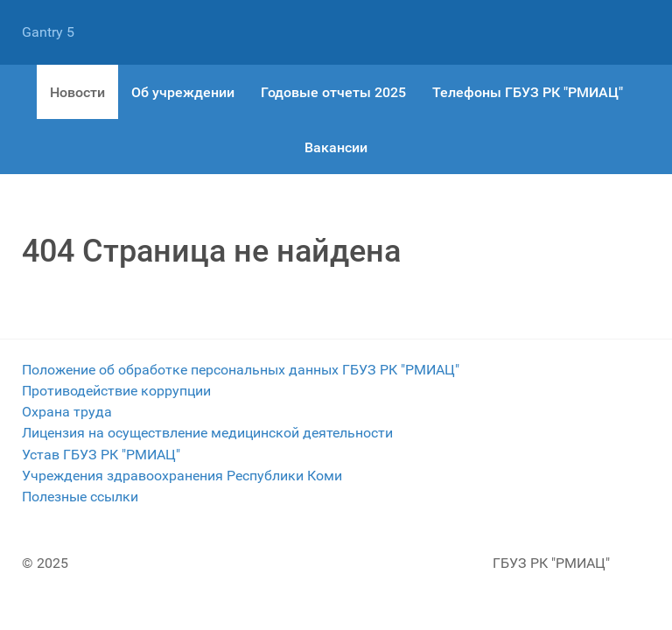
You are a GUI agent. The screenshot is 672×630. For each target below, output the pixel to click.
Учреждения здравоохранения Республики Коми (182, 476)
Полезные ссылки (80, 497)
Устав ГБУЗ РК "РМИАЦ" (101, 455)
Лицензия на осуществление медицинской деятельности (207, 433)
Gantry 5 (48, 32)
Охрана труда (67, 412)
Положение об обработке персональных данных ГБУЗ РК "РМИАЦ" (241, 370)
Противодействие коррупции (116, 391)
